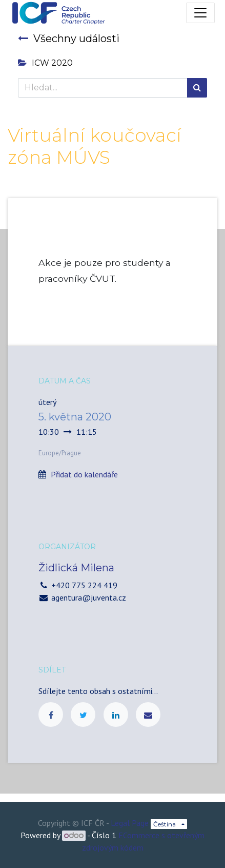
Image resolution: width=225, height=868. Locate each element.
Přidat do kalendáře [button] (84, 474)
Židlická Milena (76, 568)
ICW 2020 (45, 63)
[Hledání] (197, 88)
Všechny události (69, 38)
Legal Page (130, 823)
